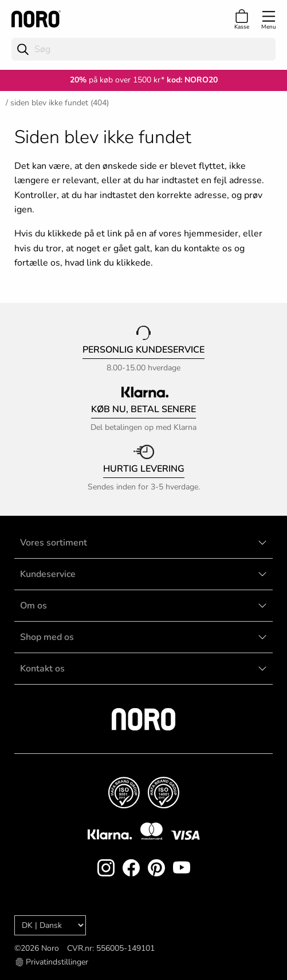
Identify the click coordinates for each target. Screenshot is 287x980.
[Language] (50, 925)
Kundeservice (48, 574)
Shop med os (47, 637)
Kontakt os (42, 669)
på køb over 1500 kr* (117, 80)
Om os (34, 606)
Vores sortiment (54, 543)
